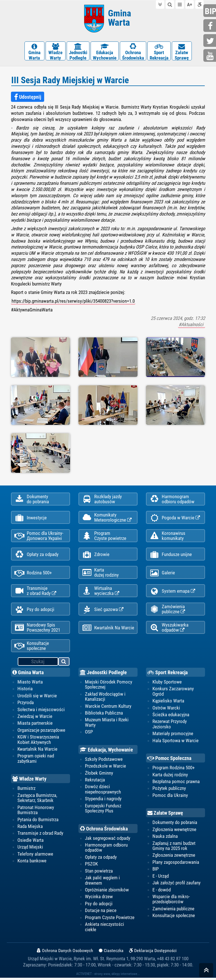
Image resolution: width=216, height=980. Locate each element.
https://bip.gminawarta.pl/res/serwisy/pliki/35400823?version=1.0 (73, 300)
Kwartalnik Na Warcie (108, 629)
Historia (25, 691)
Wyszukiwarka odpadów (169, 629)
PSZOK (91, 866)
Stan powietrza (99, 873)
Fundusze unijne (171, 555)
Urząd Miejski (30, 849)
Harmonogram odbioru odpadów (106, 850)
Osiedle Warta (31, 842)
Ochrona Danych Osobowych (65, 953)
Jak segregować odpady (108, 840)
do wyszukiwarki (170, 4)
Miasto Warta (30, 684)
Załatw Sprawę (165, 815)
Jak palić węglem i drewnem (102, 882)
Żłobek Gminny (99, 775)
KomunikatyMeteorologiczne (107, 517)
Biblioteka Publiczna (104, 715)
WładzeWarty (56, 51)
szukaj (64, 664)
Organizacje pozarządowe (41, 732)
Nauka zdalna (165, 838)
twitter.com (210, 41)
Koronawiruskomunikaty (167, 536)
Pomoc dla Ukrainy (170, 797)
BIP (156, 871)
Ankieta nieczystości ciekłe (104, 929)
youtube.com (210, 56)
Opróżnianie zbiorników (107, 892)
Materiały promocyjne (173, 735)
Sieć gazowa (103, 611)
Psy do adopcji (34, 611)
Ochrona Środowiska (104, 831)
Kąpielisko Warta (168, 703)
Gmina (120, 18)
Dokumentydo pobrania (32, 498)
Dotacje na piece (101, 913)
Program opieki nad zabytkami (36, 761)
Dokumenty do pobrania (175, 825)
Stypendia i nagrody (103, 801)
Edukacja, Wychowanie (106, 752)
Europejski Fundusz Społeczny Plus (103, 810)
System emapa (172, 592)
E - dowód (162, 892)
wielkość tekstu (190, 4)
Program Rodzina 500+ (174, 770)
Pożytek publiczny (169, 790)
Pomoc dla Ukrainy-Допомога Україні (39, 536)
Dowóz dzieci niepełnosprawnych (103, 791)
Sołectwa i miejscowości (41, 711)
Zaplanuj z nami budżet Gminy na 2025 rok (174, 848)
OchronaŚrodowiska (133, 51)
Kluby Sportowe (167, 684)
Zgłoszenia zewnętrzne (174, 857)
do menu (180, 4)
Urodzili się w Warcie (37, 698)
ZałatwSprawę (182, 51)
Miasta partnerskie (35, 725)
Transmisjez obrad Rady (35, 592)
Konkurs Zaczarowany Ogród (173, 693)
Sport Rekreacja (167, 674)
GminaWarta (34, 51)
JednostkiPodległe (78, 51)
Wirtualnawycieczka (101, 592)
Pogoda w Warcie (175, 518)
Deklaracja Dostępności (153, 953)
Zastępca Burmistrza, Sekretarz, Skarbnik (37, 800)
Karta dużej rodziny (170, 777)
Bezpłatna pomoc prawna (176, 783)
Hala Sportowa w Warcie (175, 742)
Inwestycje (31, 518)
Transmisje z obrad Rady (40, 835)
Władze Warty (29, 781)
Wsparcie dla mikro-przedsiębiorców (171, 901)
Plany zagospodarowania (176, 864)
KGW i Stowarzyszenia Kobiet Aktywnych (38, 741)
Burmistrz (26, 790)
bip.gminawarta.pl (210, 11)
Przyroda (26, 704)
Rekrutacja (95, 782)
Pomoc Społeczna (169, 760)
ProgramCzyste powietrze (104, 536)
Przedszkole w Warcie (105, 768)
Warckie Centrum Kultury (108, 708)
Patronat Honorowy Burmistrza (36, 812)
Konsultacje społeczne (32, 647)
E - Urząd (161, 878)
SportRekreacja (159, 51)
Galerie (162, 573)
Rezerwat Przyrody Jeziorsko (170, 726)
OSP (89, 734)
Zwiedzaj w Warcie (35, 718)
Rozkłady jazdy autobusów (102, 498)
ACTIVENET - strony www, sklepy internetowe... (108, 976)
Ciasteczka (111, 953)
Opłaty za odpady (36, 555)
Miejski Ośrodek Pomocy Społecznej (109, 686)
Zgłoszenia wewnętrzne (174, 831)
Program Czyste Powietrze (110, 920)
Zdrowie (96, 555)
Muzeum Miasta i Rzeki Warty (107, 724)
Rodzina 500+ (33, 573)
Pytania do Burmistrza (38, 821)
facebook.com (210, 26)
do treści (160, 4)
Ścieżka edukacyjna (171, 717)
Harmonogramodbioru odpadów (172, 498)
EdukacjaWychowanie (105, 51)
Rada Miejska (30, 829)
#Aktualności (192, 324)
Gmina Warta (28, 674)
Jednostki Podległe (103, 674)
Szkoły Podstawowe (104, 761)
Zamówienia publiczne (167, 610)
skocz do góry (206, 971)
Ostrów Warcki (166, 710)
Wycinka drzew (99, 899)
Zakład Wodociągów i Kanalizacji (105, 698)
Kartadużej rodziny (100, 573)
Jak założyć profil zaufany (176, 885)
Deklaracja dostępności (199, 4)
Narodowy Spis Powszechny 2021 (37, 629)
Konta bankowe (32, 863)
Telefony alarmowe (35, 856)
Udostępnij (28, 96)
